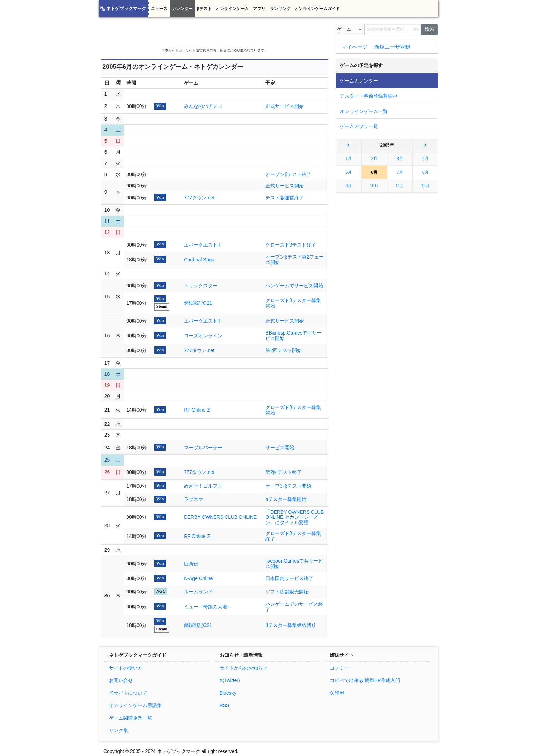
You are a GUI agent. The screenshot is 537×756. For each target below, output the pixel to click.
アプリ (259, 9)
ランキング (280, 9)
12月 (425, 186)
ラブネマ (193, 499)
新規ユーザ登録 (392, 46)
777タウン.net (199, 198)
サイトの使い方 (126, 668)
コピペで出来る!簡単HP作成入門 (365, 680)
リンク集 (118, 730)
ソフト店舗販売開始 (287, 592)
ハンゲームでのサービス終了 (294, 607)
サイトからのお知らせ (243, 668)
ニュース (159, 9)
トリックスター (201, 286)
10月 (374, 186)
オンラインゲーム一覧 (364, 111)
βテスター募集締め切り (291, 625)
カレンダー (182, 9)
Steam (162, 306)
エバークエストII (202, 245)
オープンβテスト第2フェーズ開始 (295, 260)
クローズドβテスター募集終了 (293, 536)
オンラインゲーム (232, 9)
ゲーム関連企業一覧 (130, 718)
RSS (224, 705)
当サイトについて (128, 693)
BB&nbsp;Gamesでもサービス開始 (293, 336)
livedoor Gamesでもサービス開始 (294, 564)
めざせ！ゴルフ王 (203, 486)
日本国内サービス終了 (289, 578)
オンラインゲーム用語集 (135, 705)
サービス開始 (280, 448)
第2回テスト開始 (284, 350)
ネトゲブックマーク (126, 9)
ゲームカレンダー (359, 81)
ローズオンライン (203, 336)
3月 (400, 159)
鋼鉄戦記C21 (198, 303)
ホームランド (198, 592)
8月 (426, 172)
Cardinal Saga (199, 260)
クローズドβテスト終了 (291, 245)
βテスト (204, 9)
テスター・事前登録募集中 (369, 96)
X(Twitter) (230, 680)
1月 (348, 159)
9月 (348, 186)
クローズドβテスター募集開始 (293, 303)
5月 (348, 172)
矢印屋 (337, 693)
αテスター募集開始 (286, 499)
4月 (426, 159)
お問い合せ (121, 680)
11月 (400, 186)
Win (160, 106)
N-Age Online (198, 578)
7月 (400, 172)
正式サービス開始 (285, 106)
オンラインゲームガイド (317, 9)
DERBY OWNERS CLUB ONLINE (220, 517)
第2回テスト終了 (284, 472)
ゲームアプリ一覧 (359, 126)
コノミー (339, 668)
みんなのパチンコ (203, 106)
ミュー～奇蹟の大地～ (208, 607)
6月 (374, 172)
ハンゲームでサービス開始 (294, 286)
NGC (161, 591)
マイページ (355, 46)
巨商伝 (191, 564)
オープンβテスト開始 (288, 486)
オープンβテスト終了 (288, 174)
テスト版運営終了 (285, 198)
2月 (374, 159)
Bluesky (228, 693)
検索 (429, 29)
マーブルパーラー (203, 448)
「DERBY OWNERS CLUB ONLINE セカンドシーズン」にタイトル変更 (295, 517)
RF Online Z (197, 410)
